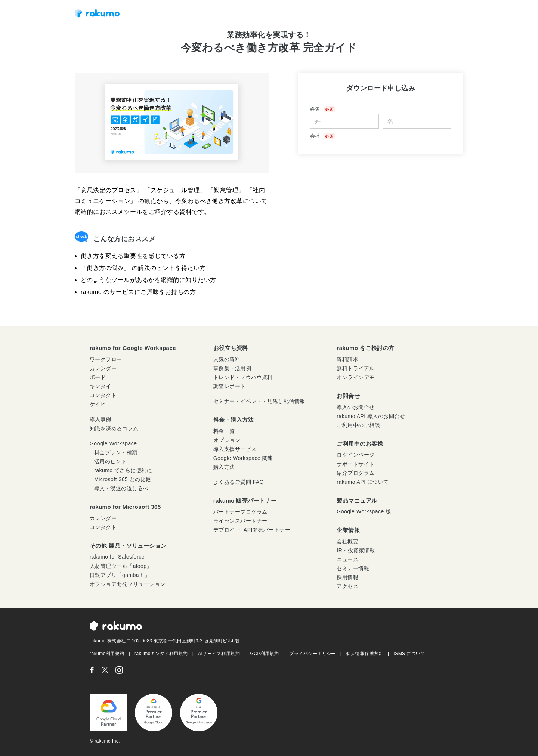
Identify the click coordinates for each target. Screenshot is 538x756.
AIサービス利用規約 (219, 654)
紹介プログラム (355, 473)
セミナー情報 (353, 568)
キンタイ (101, 386)
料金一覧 (224, 431)
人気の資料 (227, 359)
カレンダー (103, 368)
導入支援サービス (235, 449)
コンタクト (103, 395)
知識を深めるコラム (114, 428)
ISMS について (409, 654)
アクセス (347, 586)
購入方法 (224, 467)
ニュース (347, 559)
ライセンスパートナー (240, 521)
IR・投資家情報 (356, 550)
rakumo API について (363, 482)
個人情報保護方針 (365, 654)
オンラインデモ (355, 377)
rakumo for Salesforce (117, 557)
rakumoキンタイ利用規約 (161, 654)
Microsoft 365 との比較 (123, 479)
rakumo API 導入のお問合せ (371, 416)
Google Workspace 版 (364, 511)
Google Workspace (113, 443)
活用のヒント (110, 461)
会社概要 (347, 541)
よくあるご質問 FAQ (239, 482)
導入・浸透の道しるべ (121, 488)
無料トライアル (355, 368)
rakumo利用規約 (107, 654)
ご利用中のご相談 (358, 425)
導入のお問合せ (355, 407)
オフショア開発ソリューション (128, 584)
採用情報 (347, 577)
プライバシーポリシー (313, 654)
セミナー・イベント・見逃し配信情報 (259, 401)
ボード (98, 377)
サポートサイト (355, 464)
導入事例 (101, 419)
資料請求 (347, 359)
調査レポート (230, 386)
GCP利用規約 (265, 654)
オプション (227, 440)
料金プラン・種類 (116, 452)
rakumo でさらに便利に (123, 470)
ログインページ (355, 455)
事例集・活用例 (232, 368)
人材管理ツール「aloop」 (121, 566)
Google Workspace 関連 (243, 458)
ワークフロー (106, 359)
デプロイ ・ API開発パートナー (252, 530)
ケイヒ (98, 404)
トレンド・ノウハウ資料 (243, 377)
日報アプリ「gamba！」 (120, 575)
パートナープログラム (240, 512)
